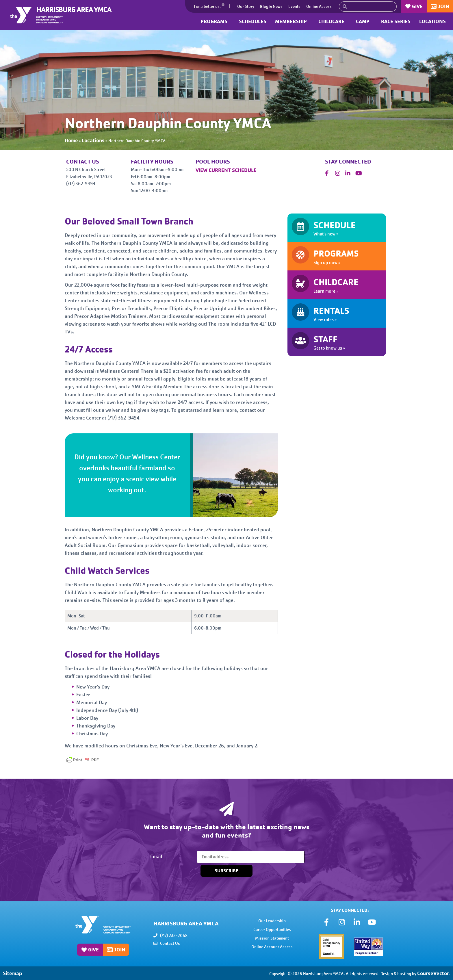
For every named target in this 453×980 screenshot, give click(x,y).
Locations (434, 21)
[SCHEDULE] (300, 227)
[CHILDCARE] (300, 283)
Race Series (396, 21)
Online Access (319, 6)
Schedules (253, 21)
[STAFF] (300, 341)
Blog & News (271, 6)
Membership (292, 21)
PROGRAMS (336, 254)
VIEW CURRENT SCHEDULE (226, 170)
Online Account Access (272, 947)
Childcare (333, 21)
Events (294, 6)
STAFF (325, 339)
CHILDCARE (336, 282)
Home (71, 140)
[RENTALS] (300, 312)
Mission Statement (272, 938)
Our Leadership (272, 921)
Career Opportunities (272, 929)
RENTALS (331, 311)
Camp (364, 21)
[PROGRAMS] (300, 255)
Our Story (246, 6)
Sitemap (12, 973)
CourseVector (433, 973)
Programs (215, 21)
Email (156, 856)
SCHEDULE (335, 225)
